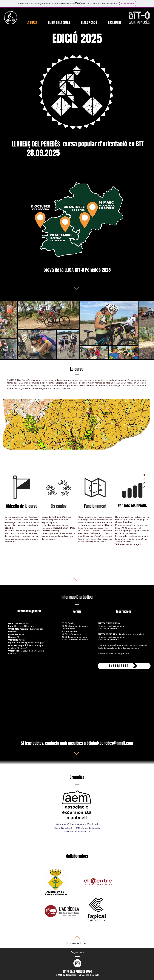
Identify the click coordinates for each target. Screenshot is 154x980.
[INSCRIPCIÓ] (124, 666)
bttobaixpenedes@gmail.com (110, 743)
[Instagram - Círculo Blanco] (77, 963)
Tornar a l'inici (77, 943)
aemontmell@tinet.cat (80, 831)
